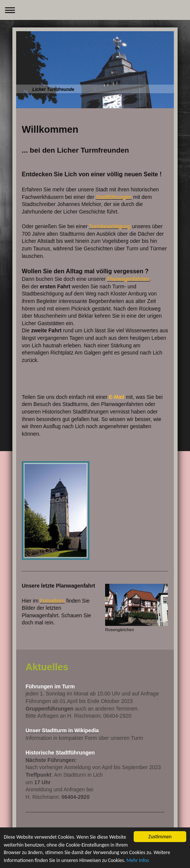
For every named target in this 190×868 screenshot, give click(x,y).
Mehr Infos (138, 861)
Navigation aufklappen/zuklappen (95, 10)
